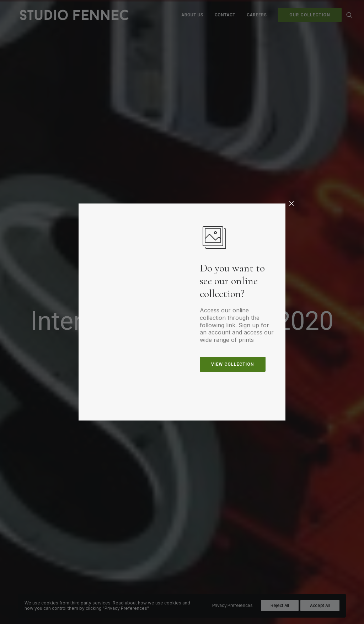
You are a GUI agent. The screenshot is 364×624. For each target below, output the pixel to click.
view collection (233, 364)
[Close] (291, 204)
